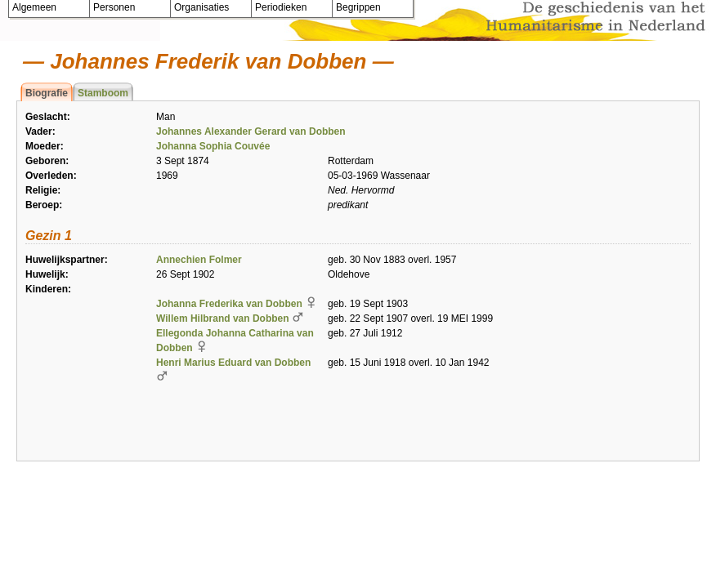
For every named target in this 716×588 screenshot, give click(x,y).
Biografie (47, 93)
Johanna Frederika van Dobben (229, 304)
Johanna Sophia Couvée (213, 146)
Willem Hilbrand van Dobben (223, 318)
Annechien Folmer (199, 260)
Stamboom (103, 93)
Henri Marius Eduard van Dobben (233, 363)
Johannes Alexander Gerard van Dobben (251, 131)
